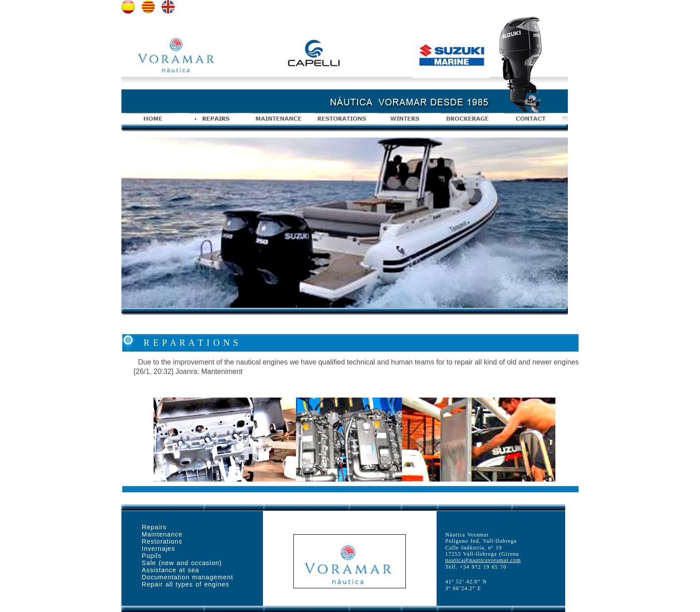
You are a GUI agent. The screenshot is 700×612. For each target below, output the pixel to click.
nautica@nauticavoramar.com (483, 560)
